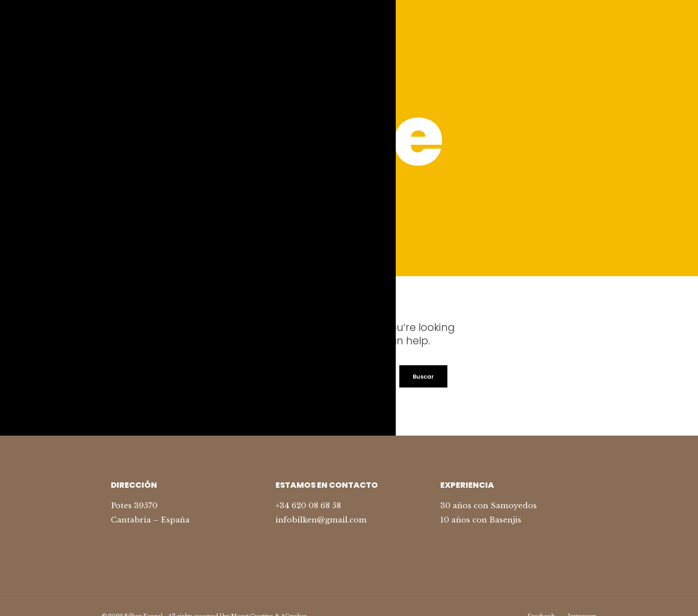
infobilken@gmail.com (321, 520)
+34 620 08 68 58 (308, 506)
